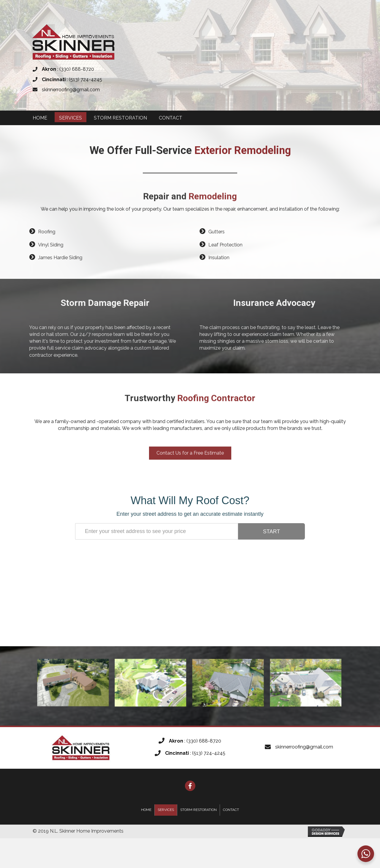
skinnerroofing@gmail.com (71, 90)
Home (146, 810)
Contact (231, 810)
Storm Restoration (198, 810)
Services (166, 810)
